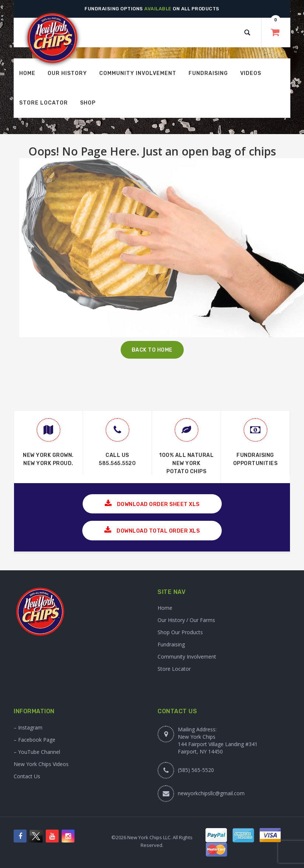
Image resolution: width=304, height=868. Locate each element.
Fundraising (171, 644)
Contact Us (27, 776)
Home (165, 608)
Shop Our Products (180, 632)
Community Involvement (187, 657)
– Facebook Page (34, 740)
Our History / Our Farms (186, 620)
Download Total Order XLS (152, 530)
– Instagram (28, 727)
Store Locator (174, 669)
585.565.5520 (117, 463)
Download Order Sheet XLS (152, 504)
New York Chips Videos (41, 764)
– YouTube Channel (37, 752)
